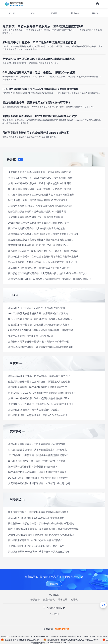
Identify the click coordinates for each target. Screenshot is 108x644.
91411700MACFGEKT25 (59, 643)
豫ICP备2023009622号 (29, 640)
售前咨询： (54, 629)
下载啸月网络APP (54, 608)
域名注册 (63, 600)
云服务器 (35, 600)
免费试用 (54, 584)
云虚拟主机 (49, 600)
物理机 (74, 600)
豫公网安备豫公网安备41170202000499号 (80, 640)
